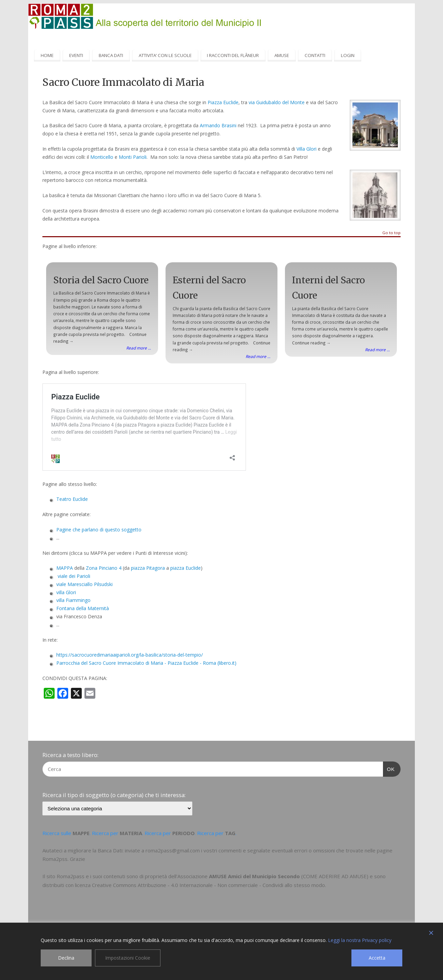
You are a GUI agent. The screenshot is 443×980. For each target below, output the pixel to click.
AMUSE (282, 55)
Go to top (391, 233)
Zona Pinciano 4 (104, 568)
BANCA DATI (111, 55)
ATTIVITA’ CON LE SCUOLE (165, 55)
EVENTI (76, 55)
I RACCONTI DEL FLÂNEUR (233, 55)
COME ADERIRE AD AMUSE (335, 876)
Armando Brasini (218, 125)
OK (389, 768)
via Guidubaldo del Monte (277, 102)
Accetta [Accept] (377, 958)
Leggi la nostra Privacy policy (360, 940)
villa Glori (66, 592)
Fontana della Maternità (83, 608)
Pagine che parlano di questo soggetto (99, 530)
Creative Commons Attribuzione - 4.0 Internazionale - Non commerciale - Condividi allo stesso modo (208, 885)
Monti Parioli (133, 157)
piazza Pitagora (148, 568)
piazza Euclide (186, 568)
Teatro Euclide (72, 499)
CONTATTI (315, 55)
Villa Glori (306, 149)
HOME (47, 55)
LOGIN (348, 55)
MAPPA (65, 568)
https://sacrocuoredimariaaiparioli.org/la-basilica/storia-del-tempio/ (130, 655)
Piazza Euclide (223, 102)
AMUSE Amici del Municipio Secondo (254, 876)
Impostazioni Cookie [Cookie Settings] (128, 958)
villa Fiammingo (73, 600)
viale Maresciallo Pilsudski (84, 584)
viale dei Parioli (74, 576)
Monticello (102, 157)
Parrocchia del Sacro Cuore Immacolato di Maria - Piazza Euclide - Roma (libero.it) (146, 663)
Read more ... (139, 348)
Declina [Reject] (66, 958)
